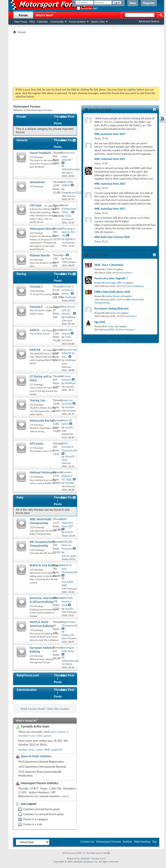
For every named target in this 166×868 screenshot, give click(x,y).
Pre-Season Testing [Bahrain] (111, 309)
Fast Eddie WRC (114, 283)
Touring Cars (38, 400)
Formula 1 (36, 287)
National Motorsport (43, 472)
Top (154, 841)
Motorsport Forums (108, 841)
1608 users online (54, 732)
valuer (65, 796)
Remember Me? (87, 9)
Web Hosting (142, 841)
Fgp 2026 (100, 322)
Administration (27, 690)
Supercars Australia (67, 402)
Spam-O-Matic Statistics (36, 756)
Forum (23, 15)
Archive (127, 841)
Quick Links (98, 22)
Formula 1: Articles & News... (68, 290)
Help (133, 3)
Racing (21, 274)
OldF (47, 750)
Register (149, 3)
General (22, 140)
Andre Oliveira (113, 296)
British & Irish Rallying (44, 565)
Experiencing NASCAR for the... (69, 353)
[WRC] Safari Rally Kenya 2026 (112, 292)
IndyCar (35, 330)
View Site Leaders (58, 709)
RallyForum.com (28, 675)
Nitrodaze (111, 313)
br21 (32, 750)
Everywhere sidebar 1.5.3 (120, 341)
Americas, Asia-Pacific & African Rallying (44, 600)
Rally (20, 498)
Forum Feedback (40, 153)
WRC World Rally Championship (41, 521)
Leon (39, 750)
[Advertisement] (86, 60)
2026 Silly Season (67, 332)
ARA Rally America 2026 (67, 601)
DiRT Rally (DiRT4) (67, 184)
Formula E (36, 307)
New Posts (21, 22)
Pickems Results (40, 255)
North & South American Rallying (41, 624)
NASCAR (35, 350)
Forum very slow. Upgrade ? (111, 278)
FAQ (32, 22)
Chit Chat (36, 205)
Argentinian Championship (70, 624)
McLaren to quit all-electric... (68, 310)
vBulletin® (86, 859)
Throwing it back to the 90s (68, 232)
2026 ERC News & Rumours (67, 545)
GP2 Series (37, 444)
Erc (63, 255)
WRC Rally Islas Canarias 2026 (112, 237)
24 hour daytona (66, 378)
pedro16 (57, 750)
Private (21, 117)
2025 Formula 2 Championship (70, 447)
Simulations (37, 182)
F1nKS (109, 269)
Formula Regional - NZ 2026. (67, 476)
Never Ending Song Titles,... (69, 209)
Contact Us (87, 841)
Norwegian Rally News (68, 649)
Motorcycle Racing (42, 421)
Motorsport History (42, 229)
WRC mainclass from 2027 (68, 523)
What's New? (45, 15)
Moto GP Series (67, 422)
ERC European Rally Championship (42, 544)
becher (23, 750)
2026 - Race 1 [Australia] (109, 265)
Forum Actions (77, 22)
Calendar (43, 22)
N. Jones (110, 326)
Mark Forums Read (33, 709)
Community (57, 22)
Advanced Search (149, 21)
